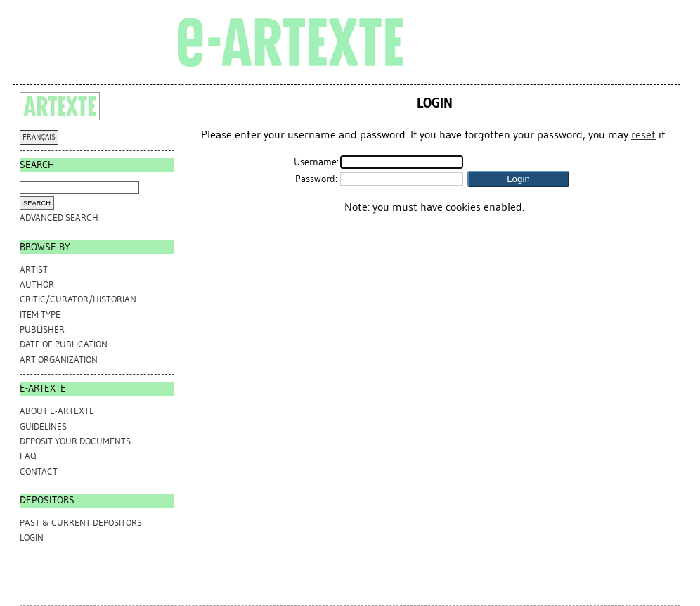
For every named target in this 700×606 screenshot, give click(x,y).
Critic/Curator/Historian (78, 299)
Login (32, 537)
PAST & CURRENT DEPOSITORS (81, 523)
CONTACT (39, 471)
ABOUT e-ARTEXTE (57, 411)
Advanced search (59, 218)
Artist (34, 270)
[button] (518, 179)
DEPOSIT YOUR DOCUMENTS (75, 441)
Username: (316, 162)
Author (37, 284)
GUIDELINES (43, 426)
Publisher (42, 329)
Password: (316, 179)
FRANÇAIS (39, 137)
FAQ (28, 456)
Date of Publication (64, 344)
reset (643, 135)
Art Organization (59, 360)
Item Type (40, 315)
